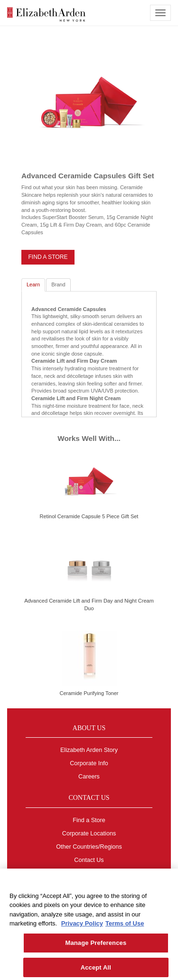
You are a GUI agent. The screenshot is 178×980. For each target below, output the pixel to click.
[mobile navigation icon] (160, 13)
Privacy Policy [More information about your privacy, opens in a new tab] (82, 927)
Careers (89, 777)
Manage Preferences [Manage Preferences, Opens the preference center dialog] (96, 946)
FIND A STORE (48, 257)
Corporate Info (89, 763)
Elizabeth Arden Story (89, 750)
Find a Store (89, 820)
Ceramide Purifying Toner (89, 693)
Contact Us (89, 860)
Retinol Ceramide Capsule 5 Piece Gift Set (89, 516)
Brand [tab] (58, 284)
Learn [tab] (33, 284)
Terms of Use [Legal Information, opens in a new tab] (125, 927)
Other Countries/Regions (89, 847)
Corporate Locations (89, 833)
